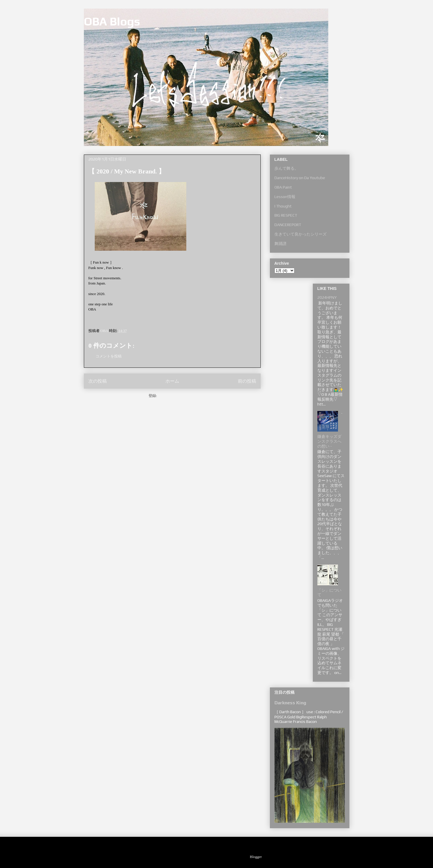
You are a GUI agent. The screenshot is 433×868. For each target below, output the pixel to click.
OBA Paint (283, 187)
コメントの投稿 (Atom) (177, 396)
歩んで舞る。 (286, 168)
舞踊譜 (280, 244)
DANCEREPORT (288, 225)
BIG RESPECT (286, 215)
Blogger (256, 857)
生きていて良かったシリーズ (300, 234)
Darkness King (290, 703)
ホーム (172, 381)
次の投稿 (98, 381)
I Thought (283, 206)
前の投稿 (247, 381)
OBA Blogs (112, 21)
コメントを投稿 (109, 356)
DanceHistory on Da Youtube (300, 178)
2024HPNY (327, 297)
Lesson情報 (285, 197)
